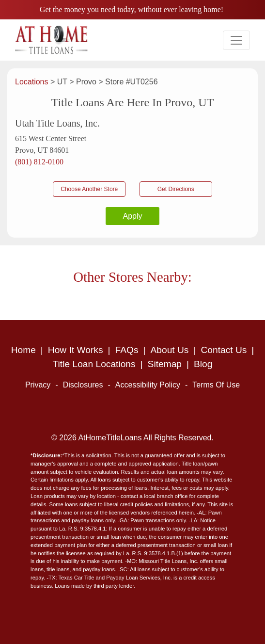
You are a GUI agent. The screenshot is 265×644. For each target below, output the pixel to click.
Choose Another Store (89, 189)
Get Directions (176, 189)
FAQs (127, 350)
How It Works (76, 350)
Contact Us (224, 350)
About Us (170, 350)
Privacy (38, 385)
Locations (33, 82)
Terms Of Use (216, 385)
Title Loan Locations (94, 364)
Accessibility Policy (148, 385)
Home (23, 350)
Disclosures (83, 385)
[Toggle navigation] (236, 40)
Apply (132, 216)
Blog (203, 364)
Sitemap (165, 364)
